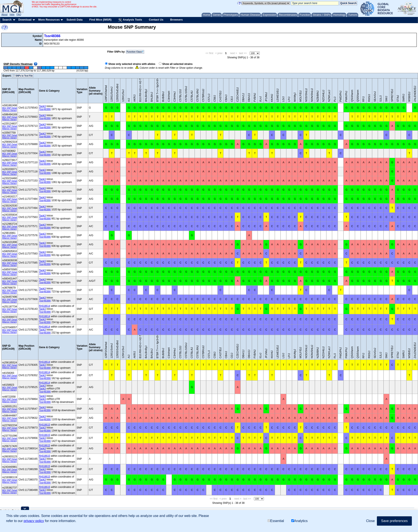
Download (25, 20)
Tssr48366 (52, 36)
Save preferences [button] (394, 521)
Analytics (299, 521)
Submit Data (75, 20)
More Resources (49, 20)
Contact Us (156, 20)
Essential (276, 521)
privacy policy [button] (34, 521)
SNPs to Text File (23, 76)
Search (7, 20)
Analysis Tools (130, 20)
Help (12, 14)
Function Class (135, 52)
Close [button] (370, 521)
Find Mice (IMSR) (100, 20)
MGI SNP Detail (10, 108)
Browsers (176, 20)
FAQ (19, 14)
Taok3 (42, 106)
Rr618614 (45, 306)
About (5, 14)
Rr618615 (45, 425)
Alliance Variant (9, 110)
